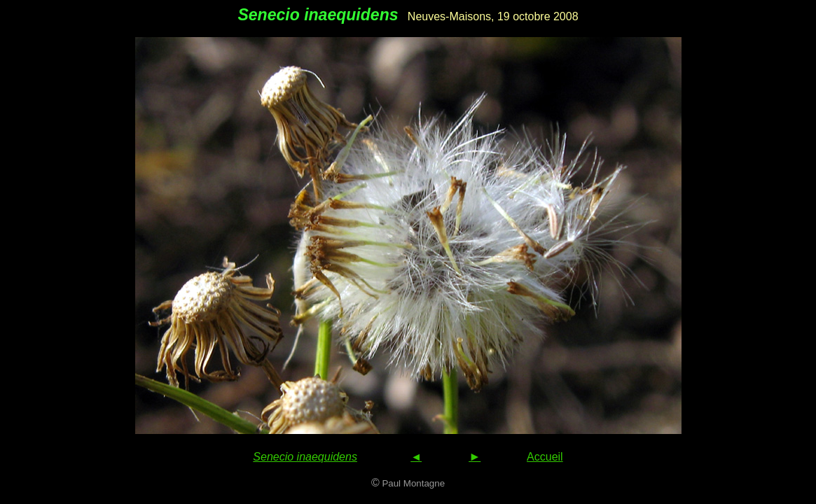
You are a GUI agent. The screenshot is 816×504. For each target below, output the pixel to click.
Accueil (545, 457)
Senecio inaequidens (305, 457)
